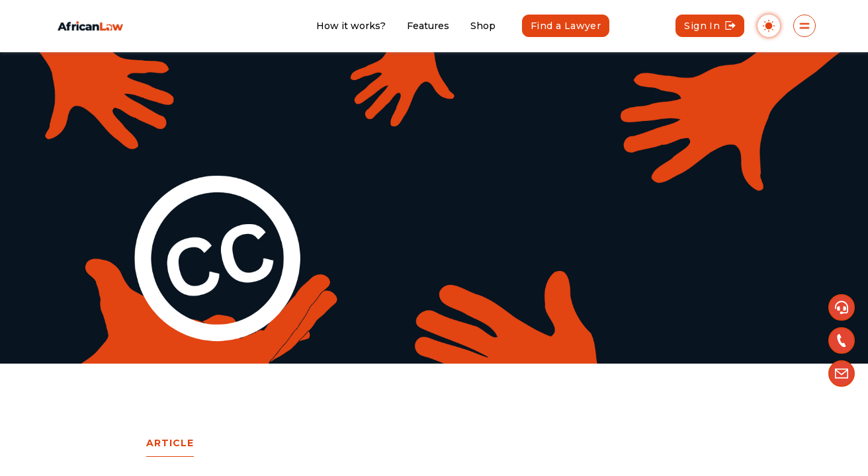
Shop (483, 26)
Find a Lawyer (566, 26)
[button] (842, 307)
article (170, 443)
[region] (434, 238)
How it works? (351, 26)
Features (428, 26)
